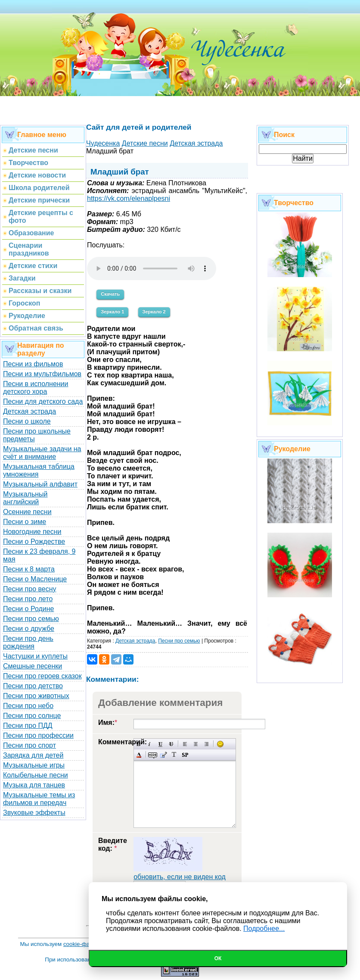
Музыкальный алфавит (40, 484)
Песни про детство (33, 686)
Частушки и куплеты (35, 656)
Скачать (110, 294)
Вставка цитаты (163, 755)
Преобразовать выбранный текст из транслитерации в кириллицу (174, 755)
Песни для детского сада (43, 401)
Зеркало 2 (154, 312)
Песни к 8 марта (29, 569)
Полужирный (139, 744)
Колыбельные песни (36, 775)
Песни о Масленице (35, 579)
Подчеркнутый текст (160, 744)
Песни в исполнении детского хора (36, 388)
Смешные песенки (33, 666)
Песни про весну (30, 589)
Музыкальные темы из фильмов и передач (39, 799)
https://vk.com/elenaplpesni (129, 198)
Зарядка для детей (33, 755)
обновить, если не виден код (180, 877)
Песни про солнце (32, 716)
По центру (196, 744)
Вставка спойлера (185, 755)
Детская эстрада (29, 411)
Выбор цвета (139, 755)
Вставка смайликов (220, 744)
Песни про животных (36, 696)
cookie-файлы (82, 944)
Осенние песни (27, 512)
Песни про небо (28, 706)
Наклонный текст (150, 744)
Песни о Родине (28, 609)
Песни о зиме (25, 522)
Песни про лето (28, 599)
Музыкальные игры (34, 765)
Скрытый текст (153, 755)
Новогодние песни (32, 532)
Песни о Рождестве (34, 541)
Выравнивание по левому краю (185, 744)
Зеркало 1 (112, 312)
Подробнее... (264, 929)
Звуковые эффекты (34, 813)
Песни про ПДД (28, 726)
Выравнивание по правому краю (206, 744)
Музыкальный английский (25, 498)
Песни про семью (31, 619)
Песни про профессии (38, 735)
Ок (218, 958)
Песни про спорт (29, 745)
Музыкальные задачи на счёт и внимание (42, 453)
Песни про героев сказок (42, 676)
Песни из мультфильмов (42, 374)
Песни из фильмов (33, 364)
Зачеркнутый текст (171, 744)
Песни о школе (27, 421)
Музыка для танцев (34, 785)
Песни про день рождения (28, 642)
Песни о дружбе (29, 629)
